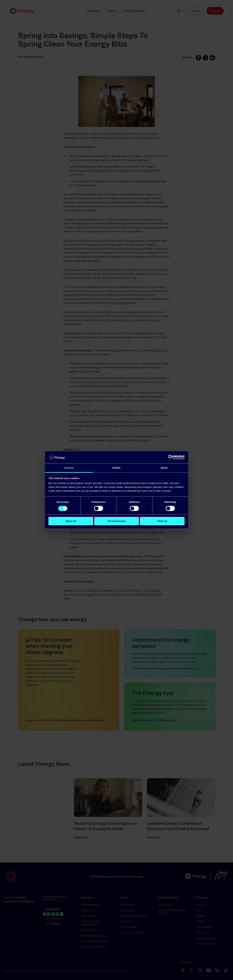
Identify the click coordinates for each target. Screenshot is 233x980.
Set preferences (117, 521)
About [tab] (164, 468)
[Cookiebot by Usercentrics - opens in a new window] (171, 457)
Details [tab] (117, 468)
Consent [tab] (69, 468)
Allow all (162, 521)
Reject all (71, 521)
